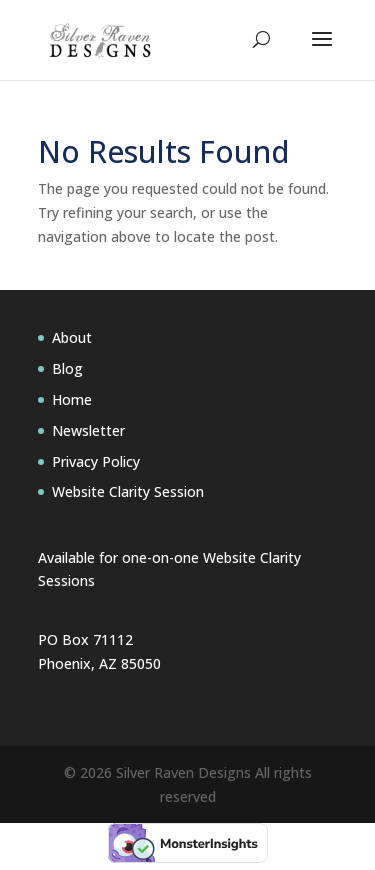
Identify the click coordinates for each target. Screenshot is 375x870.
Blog (67, 368)
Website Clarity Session (128, 491)
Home (72, 399)
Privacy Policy (96, 461)
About (72, 337)
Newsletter (88, 430)
